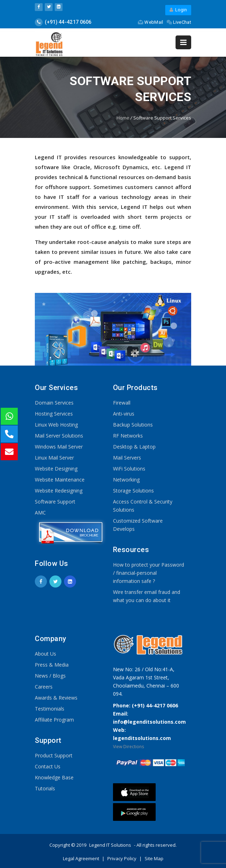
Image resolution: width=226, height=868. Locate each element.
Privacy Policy (122, 858)
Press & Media (52, 665)
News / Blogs (50, 676)
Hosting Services (54, 414)
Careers (44, 687)
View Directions (128, 747)
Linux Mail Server (54, 458)
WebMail (150, 22)
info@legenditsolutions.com (149, 722)
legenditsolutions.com (142, 738)
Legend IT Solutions (110, 845)
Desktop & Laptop (134, 447)
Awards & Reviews (56, 698)
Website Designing (56, 469)
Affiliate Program (54, 720)
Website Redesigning (59, 491)
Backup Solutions (133, 425)
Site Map (154, 858)
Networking (126, 480)
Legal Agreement (82, 858)
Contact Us (48, 766)
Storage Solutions (133, 491)
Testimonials (50, 709)
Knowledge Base (54, 777)
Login (178, 10)
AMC (40, 513)
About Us (45, 654)
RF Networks (128, 436)
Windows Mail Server (59, 447)
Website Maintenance (60, 480)
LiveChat (179, 22)
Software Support (55, 502)
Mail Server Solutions (59, 436)
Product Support (54, 755)
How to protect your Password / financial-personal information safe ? (149, 573)
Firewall (122, 403)
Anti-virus (124, 414)
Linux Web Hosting (56, 425)
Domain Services (54, 403)
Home (123, 118)
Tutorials (45, 788)
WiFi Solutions (129, 469)
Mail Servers (127, 458)
